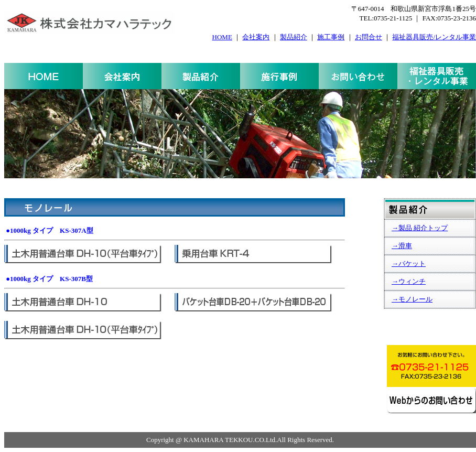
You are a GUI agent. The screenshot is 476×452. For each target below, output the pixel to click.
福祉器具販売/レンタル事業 (434, 37)
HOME (222, 37)
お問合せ (369, 37)
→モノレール (412, 299)
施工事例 (331, 37)
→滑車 (402, 246)
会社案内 (256, 37)
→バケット (409, 263)
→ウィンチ (409, 281)
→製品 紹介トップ (420, 228)
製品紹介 (294, 37)
